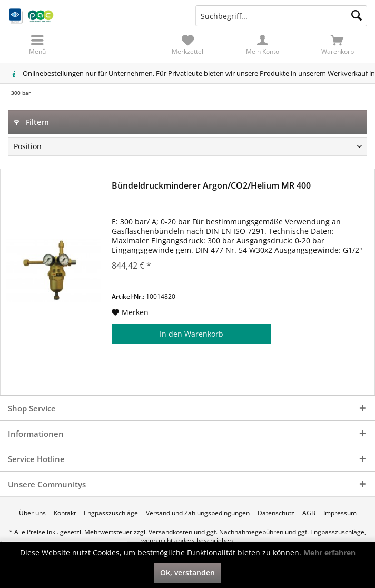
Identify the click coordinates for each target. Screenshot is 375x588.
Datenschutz (276, 513)
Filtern (31, 122)
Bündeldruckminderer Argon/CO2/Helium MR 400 (211, 186)
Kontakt (65, 513)
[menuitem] (338, 45)
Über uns (32, 513)
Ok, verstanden (187, 572)
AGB (309, 513)
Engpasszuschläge (111, 513)
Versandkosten (170, 532)
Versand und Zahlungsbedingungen (198, 513)
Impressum (340, 513)
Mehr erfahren (329, 552)
